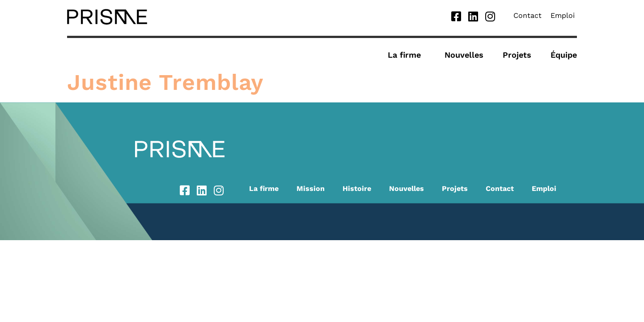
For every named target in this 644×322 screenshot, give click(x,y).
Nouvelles (464, 55)
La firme (407, 55)
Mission (311, 189)
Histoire (357, 189)
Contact (527, 15)
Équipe (564, 55)
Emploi (563, 15)
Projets (517, 55)
